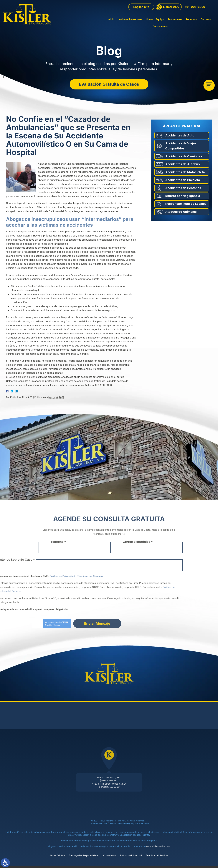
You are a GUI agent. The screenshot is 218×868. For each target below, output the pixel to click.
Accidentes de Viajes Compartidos (181, 148)
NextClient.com (142, 825)
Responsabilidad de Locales (186, 206)
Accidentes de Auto (180, 138)
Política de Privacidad (131, 857)
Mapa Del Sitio (58, 857)
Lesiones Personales (115, 24)
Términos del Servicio (157, 857)
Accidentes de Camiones (184, 158)
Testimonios (160, 24)
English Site (141, 11)
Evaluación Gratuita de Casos (109, 84)
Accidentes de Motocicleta (185, 174)
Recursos (177, 24)
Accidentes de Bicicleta (183, 182)
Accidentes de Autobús (183, 166)
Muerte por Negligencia (183, 198)
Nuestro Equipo (140, 24)
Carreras (191, 24)
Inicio (96, 24)
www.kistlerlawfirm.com (158, 848)
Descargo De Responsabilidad (84, 857)
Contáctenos (207, 24)
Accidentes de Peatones (183, 190)
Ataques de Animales (181, 214)
